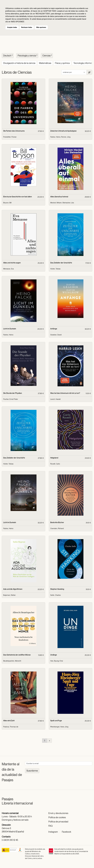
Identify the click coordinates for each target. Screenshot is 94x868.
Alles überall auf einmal (59, 197)
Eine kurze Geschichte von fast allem (18, 197)
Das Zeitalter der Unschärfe (61, 263)
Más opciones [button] (41, 27)
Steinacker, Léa (68, 203)
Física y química (62, 63)
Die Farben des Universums (14, 131)
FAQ (50, 826)
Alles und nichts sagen (12, 263)
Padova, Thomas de (11, 727)
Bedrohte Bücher (57, 522)
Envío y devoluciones (58, 813)
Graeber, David (56, 335)
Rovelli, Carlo (55, 464)
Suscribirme (32, 771)
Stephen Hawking (57, 589)
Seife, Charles (56, 595)
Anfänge (54, 329)
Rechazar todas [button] (27, 27)
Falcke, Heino (55, 137)
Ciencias (47, 55)
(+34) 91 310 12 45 (10, 840)
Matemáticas (45, 63)
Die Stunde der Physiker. (13, 393)
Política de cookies (57, 817)
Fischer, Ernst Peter (11, 399)
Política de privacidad (58, 822)
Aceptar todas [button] (12, 27)
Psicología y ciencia (28, 55)
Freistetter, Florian (10, 137)
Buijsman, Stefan (9, 595)
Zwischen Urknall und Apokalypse (63, 131)
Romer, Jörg (66, 137)
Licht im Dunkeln (10, 329)
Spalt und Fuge (56, 721)
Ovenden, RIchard (57, 528)
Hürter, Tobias (55, 269)
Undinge (54, 655)
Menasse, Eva (8, 269)
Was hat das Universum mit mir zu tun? (65, 393)
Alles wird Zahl (9, 721)
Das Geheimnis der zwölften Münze (17, 655)
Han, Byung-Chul (57, 661)
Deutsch (8, 55)
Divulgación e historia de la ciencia (19, 63)
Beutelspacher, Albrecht (12, 661)
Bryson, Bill (7, 203)
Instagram (53, 832)
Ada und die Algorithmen (13, 589)
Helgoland (54, 458)
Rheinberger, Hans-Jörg (59, 727)
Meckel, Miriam (56, 203)
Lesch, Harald (55, 399)
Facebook (66, 832)
